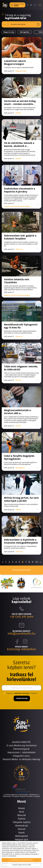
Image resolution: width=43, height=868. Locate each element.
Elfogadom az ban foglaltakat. (22, 693)
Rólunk (22, 808)
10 (36, 562)
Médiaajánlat (21, 836)
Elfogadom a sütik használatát (21, 860)
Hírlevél (22, 829)
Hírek (21, 812)
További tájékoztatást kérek (21, 865)
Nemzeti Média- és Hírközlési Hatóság (21, 759)
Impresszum (13, 753)
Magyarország (9, 32)
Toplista (21, 819)
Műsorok (22, 815)
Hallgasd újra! (21, 840)
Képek (22, 833)
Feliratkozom (22, 698)
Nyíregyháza (25, 32)
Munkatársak (22, 826)
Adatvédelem (29, 753)
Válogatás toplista (22, 822)
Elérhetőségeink (21, 749)
